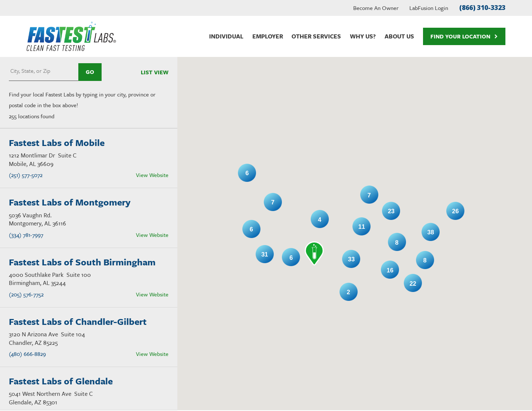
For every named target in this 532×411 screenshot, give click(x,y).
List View (155, 72)
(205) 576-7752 (26, 294)
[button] (314, 253)
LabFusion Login (429, 8)
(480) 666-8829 (27, 354)
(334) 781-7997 (26, 235)
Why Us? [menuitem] (363, 36)
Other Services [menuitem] (316, 36)
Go (90, 72)
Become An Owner (376, 8)
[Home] (71, 36)
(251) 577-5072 (26, 175)
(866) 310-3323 (482, 8)
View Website (152, 175)
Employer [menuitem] (268, 36)
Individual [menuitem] (226, 36)
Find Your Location (464, 36)
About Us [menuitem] (399, 36)
